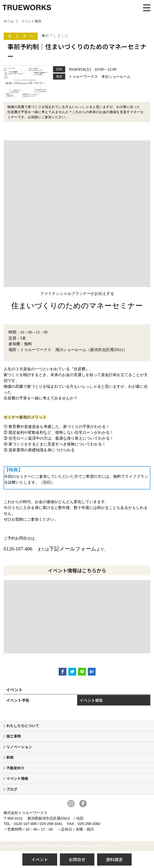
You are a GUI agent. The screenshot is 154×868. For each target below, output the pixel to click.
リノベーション (19, 747)
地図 (80, 818)
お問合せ (77, 859)
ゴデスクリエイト (107, 846)
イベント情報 (17, 778)
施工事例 (14, 736)
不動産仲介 (15, 768)
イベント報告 (91, 700)
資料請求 (114, 859)
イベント (40, 859)
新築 (10, 757)
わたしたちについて (23, 726)
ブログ (12, 789)
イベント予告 (18, 700)
